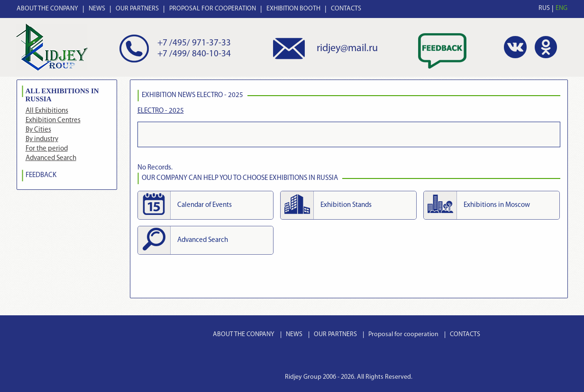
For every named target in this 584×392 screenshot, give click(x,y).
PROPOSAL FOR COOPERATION (213, 9)
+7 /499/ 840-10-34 (194, 54)
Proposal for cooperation (403, 334)
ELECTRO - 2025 (161, 111)
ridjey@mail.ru (347, 49)
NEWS (97, 9)
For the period (47, 149)
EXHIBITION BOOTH (293, 9)
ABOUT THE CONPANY (47, 9)
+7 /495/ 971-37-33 (194, 43)
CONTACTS (346, 9)
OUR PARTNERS (137, 9)
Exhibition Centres (53, 120)
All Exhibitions (47, 111)
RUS (544, 8)
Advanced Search (51, 158)
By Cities (38, 130)
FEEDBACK (41, 175)
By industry (42, 139)
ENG (561, 8)
